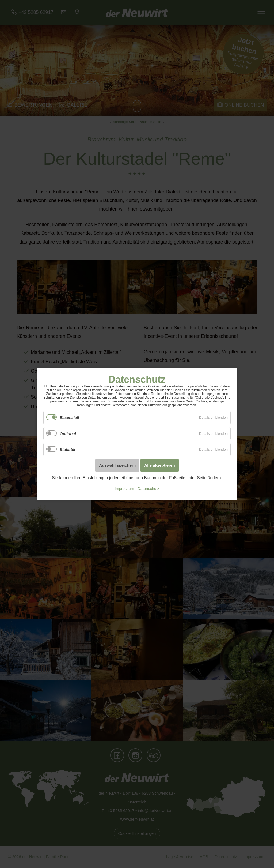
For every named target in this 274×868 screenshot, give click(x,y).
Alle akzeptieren (159, 465)
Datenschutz (148, 489)
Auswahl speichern (117, 465)
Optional (68, 434)
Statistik (67, 449)
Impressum (124, 489)
